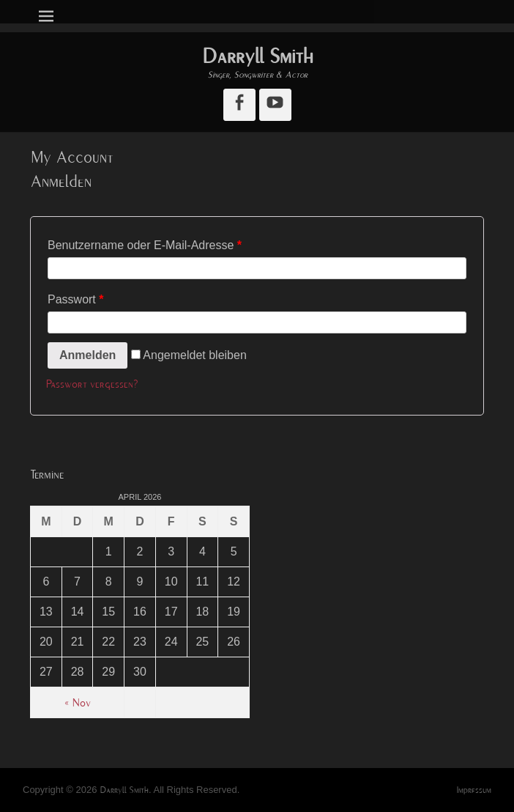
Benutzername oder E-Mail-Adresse (145, 245)
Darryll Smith (257, 56)
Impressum (474, 790)
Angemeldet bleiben (189, 355)
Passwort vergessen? (92, 384)
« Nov (78, 703)
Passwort (75, 299)
